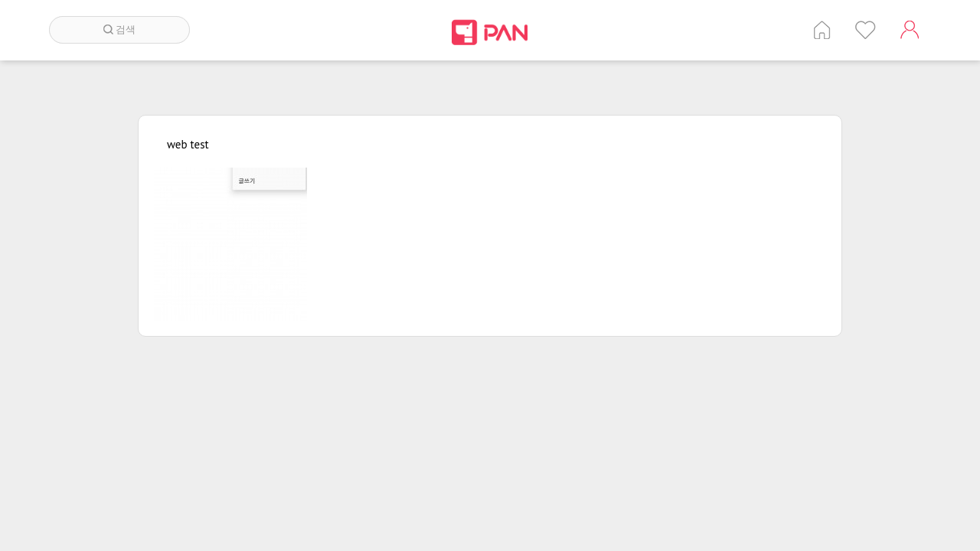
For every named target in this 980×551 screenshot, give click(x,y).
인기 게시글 (866, 30)
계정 (910, 30)
